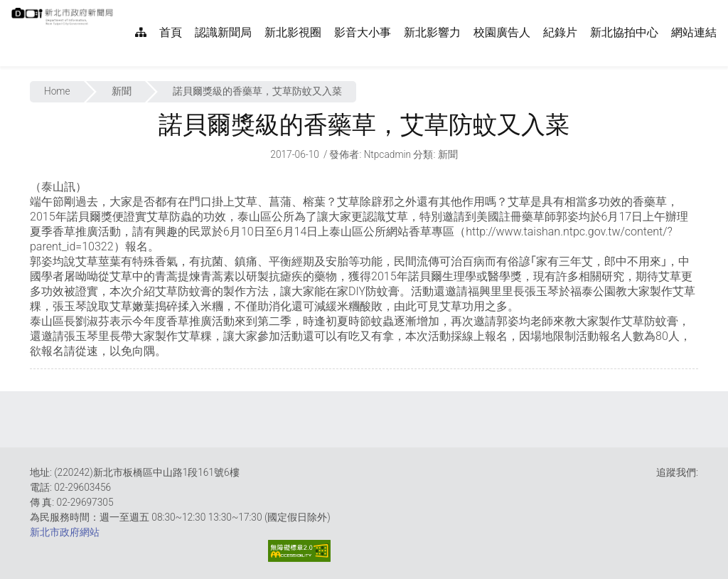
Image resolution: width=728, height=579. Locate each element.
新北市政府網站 (65, 532)
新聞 (122, 91)
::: (121, 7)
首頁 (171, 32)
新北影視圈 (293, 32)
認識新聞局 (223, 32)
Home (57, 91)
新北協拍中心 (624, 32)
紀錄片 (560, 32)
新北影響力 (432, 32)
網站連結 (694, 32)
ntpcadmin (388, 154)
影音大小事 (363, 32)
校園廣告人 (502, 32)
